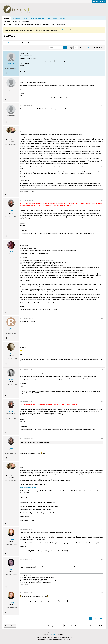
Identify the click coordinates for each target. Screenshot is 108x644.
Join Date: (8, 68)
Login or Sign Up (99, 1)
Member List (26, 21)
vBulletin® (54, 634)
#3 (102, 106)
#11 (102, 438)
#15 (102, 593)
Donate (63, 18)
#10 (102, 401)
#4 (102, 128)
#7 (102, 318)
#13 (102, 529)
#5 (102, 200)
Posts (8, 43)
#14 (102, 559)
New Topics (7, 21)
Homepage (16, 18)
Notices (26, 18)
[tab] (8, 43)
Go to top (100, 626)
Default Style (10, 626)
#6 (102, 242)
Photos (31, 43)
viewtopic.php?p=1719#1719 (28, 487)
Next (101, 618)
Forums (6, 18)
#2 (102, 79)
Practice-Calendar (38, 18)
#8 (102, 344)
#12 (102, 464)
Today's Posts (16, 21)
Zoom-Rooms (52, 18)
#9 (102, 370)
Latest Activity (19, 43)
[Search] (58, 48)
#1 (102, 53)
